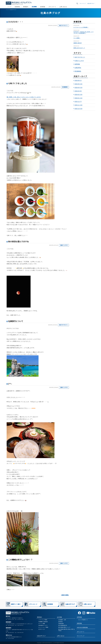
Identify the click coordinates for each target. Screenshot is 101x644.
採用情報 (43, 7)
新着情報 (17, 7)
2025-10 (78, 109)
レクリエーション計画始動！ (81, 27)
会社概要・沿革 (62, 620)
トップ (9, 7)
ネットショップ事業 (43, 627)
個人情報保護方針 (63, 625)
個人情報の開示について (64, 627)
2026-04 (78, 88)
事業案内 (26, 7)
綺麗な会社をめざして (79, 48)
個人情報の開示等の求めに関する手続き (67, 630)
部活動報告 (65, 87)
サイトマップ (83, 4)
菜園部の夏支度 (78, 43)
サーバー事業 (42, 624)
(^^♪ (10, 384)
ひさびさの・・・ (16, 22)
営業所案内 (61, 624)
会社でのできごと (63, 26)
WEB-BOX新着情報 (82, 627)
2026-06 (78, 80)
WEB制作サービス (43, 625)
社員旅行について (16, 321)
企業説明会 (78, 68)
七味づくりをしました (18, 83)
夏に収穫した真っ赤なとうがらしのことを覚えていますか (24, 97)
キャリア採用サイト (83, 620)
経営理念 (61, 622)
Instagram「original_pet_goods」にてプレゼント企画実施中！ (83, 32)
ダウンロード (52, 7)
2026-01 (78, 98)
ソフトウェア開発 (43, 620)
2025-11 (78, 105)
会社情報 (34, 7)
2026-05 (78, 84)
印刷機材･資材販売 (43, 622)
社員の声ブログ (91, 4)
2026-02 (78, 95)
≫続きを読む (65, 595)
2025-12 (78, 102)
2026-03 (78, 91)
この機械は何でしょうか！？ (20, 560)
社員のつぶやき (64, 245)
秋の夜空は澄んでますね (18, 242)
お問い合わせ (63, 7)
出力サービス (42, 629)
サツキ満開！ (77, 38)
